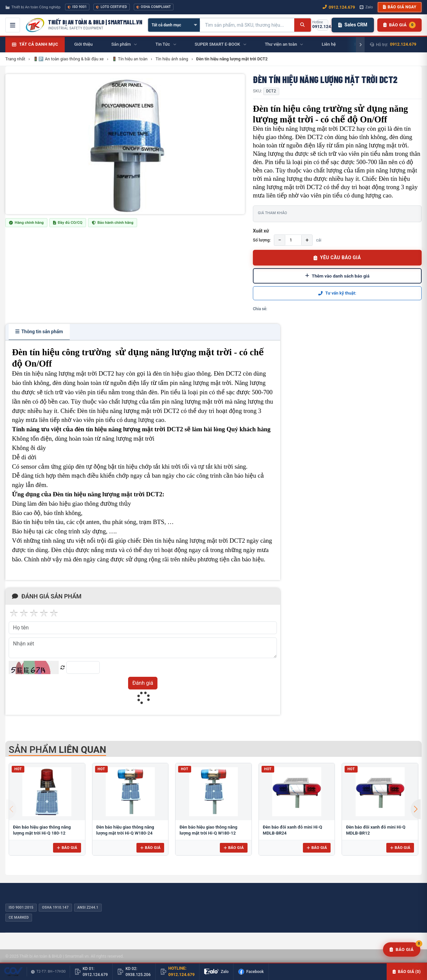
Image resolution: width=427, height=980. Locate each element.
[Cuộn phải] (360, 45)
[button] (416, 809)
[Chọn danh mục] (174, 25)
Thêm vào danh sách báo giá (337, 276)
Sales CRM (353, 25)
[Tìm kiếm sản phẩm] (247, 25)
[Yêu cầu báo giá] (402, 950)
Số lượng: (262, 240)
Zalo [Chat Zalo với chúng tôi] (366, 7)
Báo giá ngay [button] (400, 7)
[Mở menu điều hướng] (13, 25)
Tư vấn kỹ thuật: (337, 293)
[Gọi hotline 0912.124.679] (323, 25)
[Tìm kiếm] (302, 25)
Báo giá (67, 848)
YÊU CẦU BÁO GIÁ (337, 258)
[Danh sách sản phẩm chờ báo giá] (399, 25)
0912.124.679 (403, 44)
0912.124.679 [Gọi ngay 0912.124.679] (339, 7)
